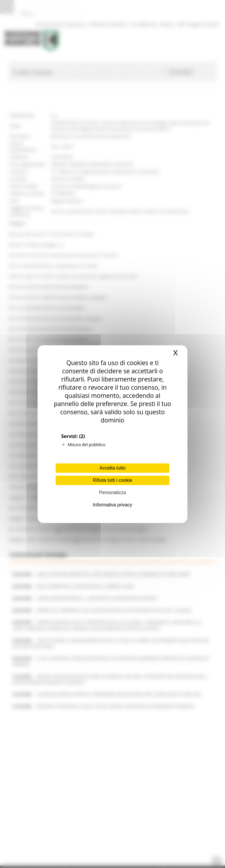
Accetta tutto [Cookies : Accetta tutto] (113, 468)
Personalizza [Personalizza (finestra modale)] (112, 493)
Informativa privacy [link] (112, 505)
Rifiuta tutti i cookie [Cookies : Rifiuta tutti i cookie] (112, 480)
